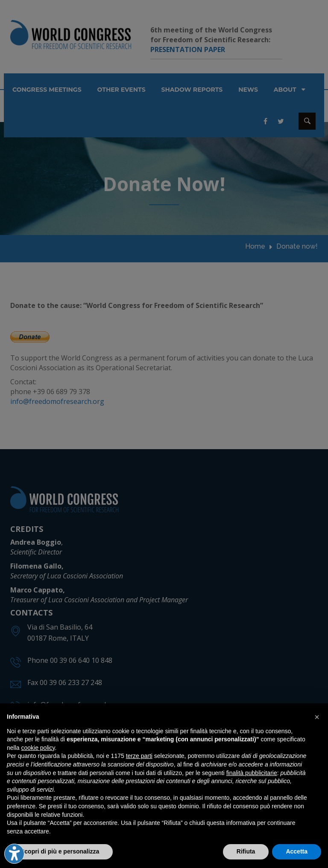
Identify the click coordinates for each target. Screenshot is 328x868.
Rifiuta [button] (246, 851)
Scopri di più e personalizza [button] (60, 851)
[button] (317, 717)
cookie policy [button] (38, 748)
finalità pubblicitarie (252, 773)
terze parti (139, 756)
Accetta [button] (297, 851)
